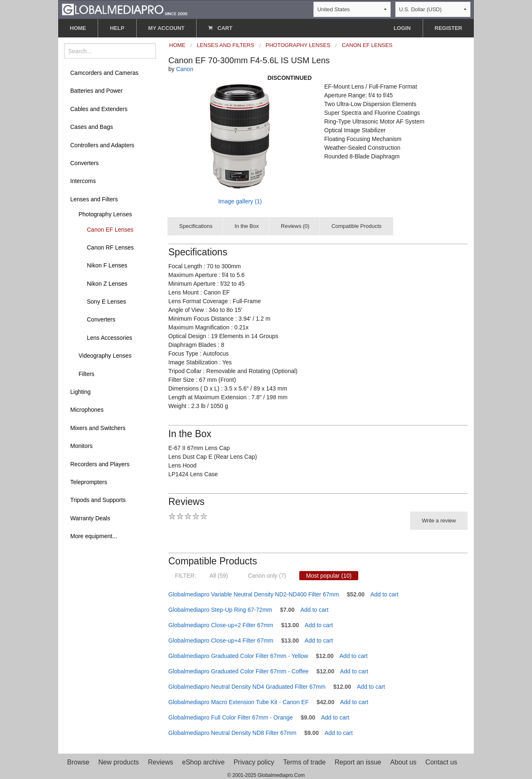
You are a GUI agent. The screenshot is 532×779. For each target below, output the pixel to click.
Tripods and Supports (98, 500)
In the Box (247, 226)
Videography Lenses (105, 356)
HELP (117, 28)
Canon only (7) (267, 576)
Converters (84, 163)
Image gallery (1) (240, 201)
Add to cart (384, 594)
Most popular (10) (329, 576)
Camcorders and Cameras (104, 73)
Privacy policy (254, 762)
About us (403, 762)
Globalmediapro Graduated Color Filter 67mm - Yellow (238, 656)
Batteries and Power (96, 91)
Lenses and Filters (94, 199)
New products (119, 762)
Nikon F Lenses (107, 265)
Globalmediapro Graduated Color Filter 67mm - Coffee (238, 671)
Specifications (196, 226)
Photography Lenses (105, 214)
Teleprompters (89, 482)
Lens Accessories (110, 338)
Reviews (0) (295, 226)
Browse (78, 762)
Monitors (81, 446)
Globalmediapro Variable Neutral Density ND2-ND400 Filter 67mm (254, 594)
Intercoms (83, 181)
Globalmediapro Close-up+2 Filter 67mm (221, 625)
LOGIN (402, 28)
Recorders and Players (100, 464)
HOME (78, 28)
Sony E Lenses (106, 302)
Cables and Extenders (99, 109)
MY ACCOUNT (166, 28)
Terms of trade (304, 762)
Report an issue (358, 762)
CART (220, 28)
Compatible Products (356, 226)
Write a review (439, 521)
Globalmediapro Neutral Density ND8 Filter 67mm (232, 733)
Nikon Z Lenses (107, 284)
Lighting (80, 392)
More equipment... (94, 536)
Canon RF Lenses (110, 247)
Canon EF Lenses (110, 230)
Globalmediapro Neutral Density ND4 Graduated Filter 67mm (247, 687)
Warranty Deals (90, 518)
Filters (86, 374)
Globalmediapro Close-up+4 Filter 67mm (221, 641)
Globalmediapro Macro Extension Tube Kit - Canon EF (239, 702)
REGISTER (448, 28)
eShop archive (203, 762)
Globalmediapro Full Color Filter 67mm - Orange (231, 717)
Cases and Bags (92, 127)
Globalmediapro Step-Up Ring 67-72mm (220, 610)
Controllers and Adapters (102, 145)
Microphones (87, 410)
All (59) (219, 576)
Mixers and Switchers (98, 428)
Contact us (441, 762)
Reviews (160, 762)
